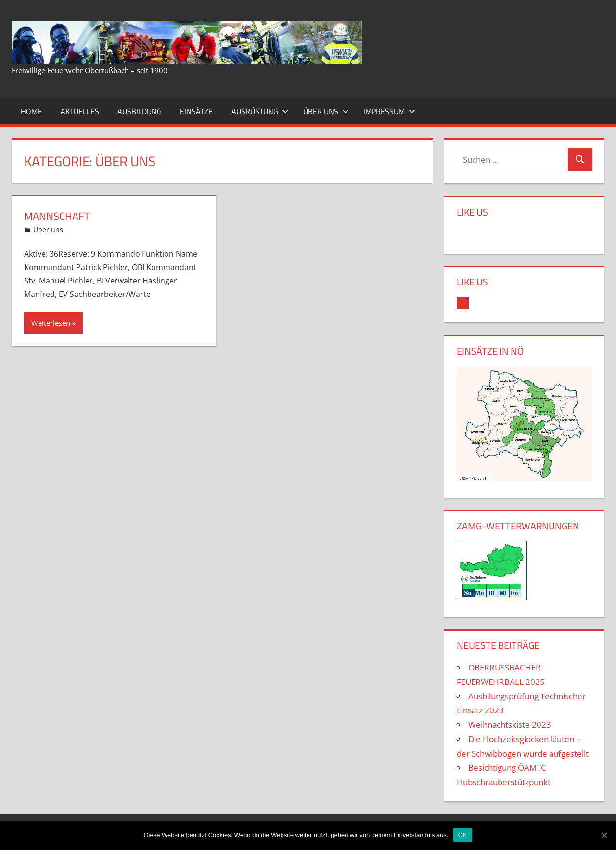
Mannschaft (57, 216)
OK (463, 835)
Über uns (326, 111)
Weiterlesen (51, 323)
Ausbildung (140, 111)
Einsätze (196, 111)
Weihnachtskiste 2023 (510, 725)
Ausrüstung (260, 111)
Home (31, 111)
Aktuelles (80, 111)
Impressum (389, 111)
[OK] (604, 835)
